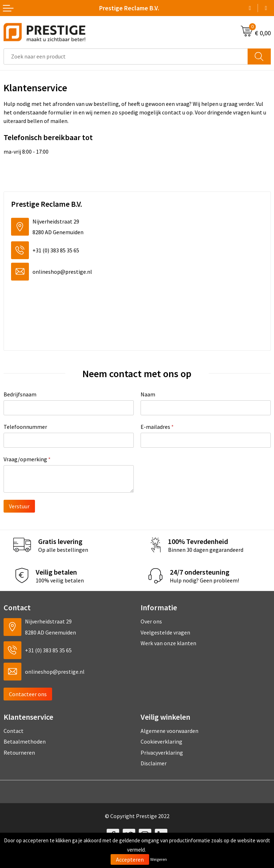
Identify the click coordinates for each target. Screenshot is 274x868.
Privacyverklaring (162, 753)
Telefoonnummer (25, 427)
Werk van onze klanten (168, 643)
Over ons (151, 621)
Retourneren (19, 753)
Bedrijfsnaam (20, 394)
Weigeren (159, 859)
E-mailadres (157, 427)
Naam (148, 394)
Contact (14, 731)
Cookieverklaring (161, 741)
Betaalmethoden (25, 741)
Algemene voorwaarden (169, 731)
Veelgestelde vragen (165, 632)
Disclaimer (154, 763)
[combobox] (126, 57)
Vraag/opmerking (27, 459)
